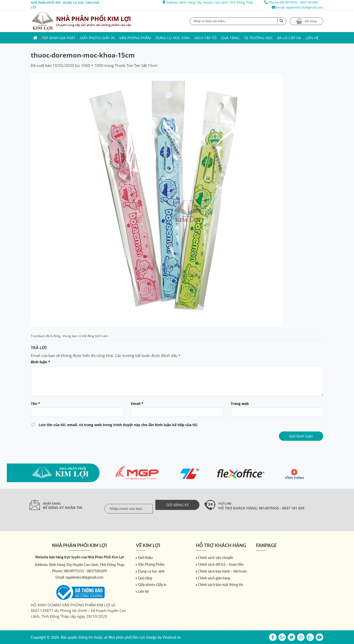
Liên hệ (312, 38)
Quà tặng (230, 38)
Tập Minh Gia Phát (59, 38)
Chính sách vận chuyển (216, 558)
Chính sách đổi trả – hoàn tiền (221, 564)
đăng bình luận (98, 336)
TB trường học (258, 38)
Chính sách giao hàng (214, 578)
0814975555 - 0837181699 (299, 2)
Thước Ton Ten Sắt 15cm (136, 65)
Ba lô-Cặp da (289, 38)
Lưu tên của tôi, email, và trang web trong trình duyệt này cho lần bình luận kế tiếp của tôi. (118, 425)
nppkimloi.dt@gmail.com (304, 7)
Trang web (240, 404)
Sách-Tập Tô (205, 38)
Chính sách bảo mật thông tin (220, 585)
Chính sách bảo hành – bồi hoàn (222, 571)
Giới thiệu (145, 558)
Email (137, 404)
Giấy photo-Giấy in (97, 38)
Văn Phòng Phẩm (135, 38)
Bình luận (40, 362)
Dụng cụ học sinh (173, 38)
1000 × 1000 (92, 65)
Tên (35, 404)
